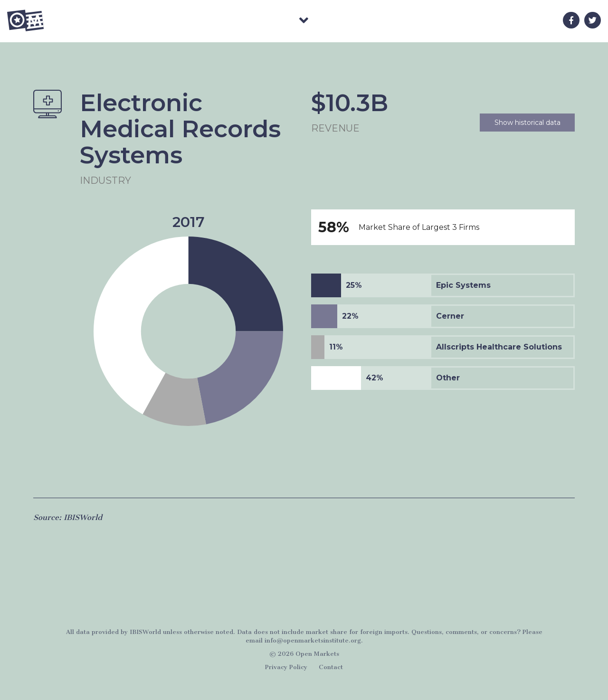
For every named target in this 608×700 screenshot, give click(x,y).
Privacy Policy (286, 667)
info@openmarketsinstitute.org (313, 640)
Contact (331, 667)
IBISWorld (83, 517)
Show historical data (527, 123)
